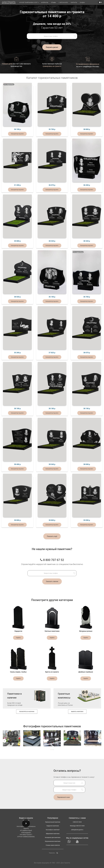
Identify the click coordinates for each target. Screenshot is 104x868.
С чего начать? (63, 2)
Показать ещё (52, 536)
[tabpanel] (12, 740)
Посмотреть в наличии (27, 712)
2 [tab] (53, 750)
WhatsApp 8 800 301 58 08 (77, 826)
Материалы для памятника (53, 837)
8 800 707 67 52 (52, 560)
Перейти (18, 638)
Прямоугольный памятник (53, 822)
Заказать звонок (52, 581)
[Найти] (57, 853)
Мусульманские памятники (53, 841)
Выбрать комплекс (77, 712)
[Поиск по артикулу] (52, 853)
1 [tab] (51, 750)
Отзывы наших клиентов (53, 845)
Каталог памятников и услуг (28, 2)
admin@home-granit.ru (77, 830)
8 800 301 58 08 (77, 822)
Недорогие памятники (53, 826)
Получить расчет (52, 47)
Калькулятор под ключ (17, 134)
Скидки (82, 2)
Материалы (45, 2)
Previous (4, 741)
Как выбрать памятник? (53, 830)
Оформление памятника (53, 834)
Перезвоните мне (63, 797)
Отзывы (53, 2)
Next (100, 741)
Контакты (74, 2)
